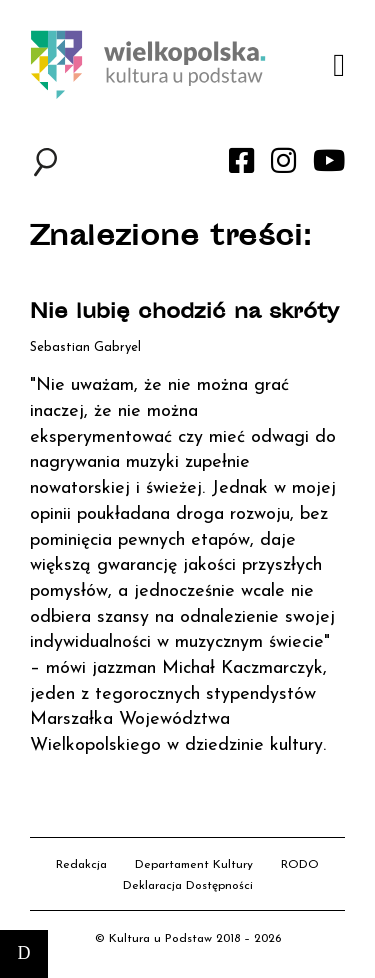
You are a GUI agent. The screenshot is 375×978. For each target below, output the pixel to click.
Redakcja (81, 865)
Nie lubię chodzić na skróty (184, 313)
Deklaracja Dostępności (188, 886)
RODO (300, 865)
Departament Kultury (194, 865)
